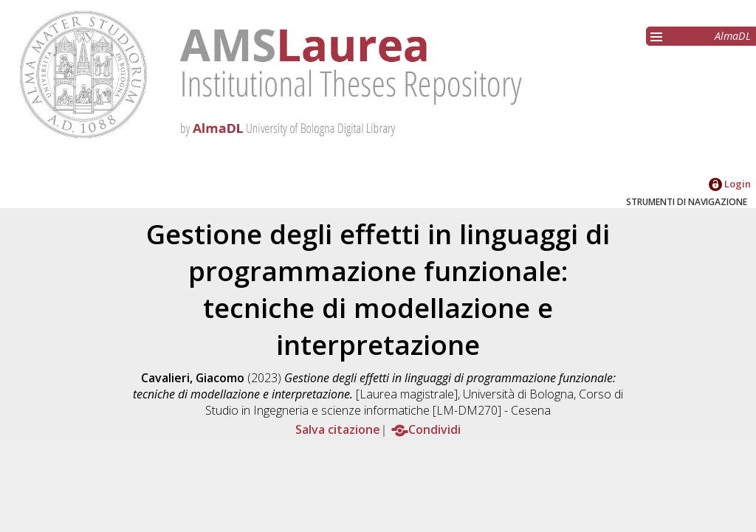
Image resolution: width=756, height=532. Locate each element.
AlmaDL (733, 36)
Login (730, 184)
